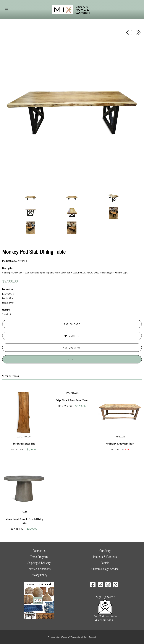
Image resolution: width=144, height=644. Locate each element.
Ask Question (72, 348)
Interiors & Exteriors (105, 557)
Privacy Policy (39, 575)
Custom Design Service (105, 569)
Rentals (105, 563)
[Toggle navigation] (6, 10)
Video (72, 359)
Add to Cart (72, 324)
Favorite (72, 336)
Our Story (105, 551)
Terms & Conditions (39, 569)
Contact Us (39, 551)
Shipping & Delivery (39, 563)
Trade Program (39, 557)
